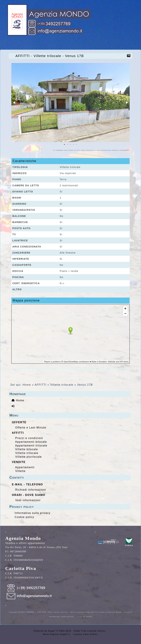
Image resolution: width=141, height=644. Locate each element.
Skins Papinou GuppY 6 (57, 634)
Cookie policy (24, 517)
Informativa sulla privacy (33, 513)
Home (27, 385)
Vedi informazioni (28, 500)
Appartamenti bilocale (31, 442)
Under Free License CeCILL (90, 631)
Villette (20, 471)
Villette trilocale (27, 453)
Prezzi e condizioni (29, 438)
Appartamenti (25, 467)
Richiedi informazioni (31, 490)
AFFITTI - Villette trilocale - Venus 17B (51, 56)
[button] (14, 103)
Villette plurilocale (28, 457)
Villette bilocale (27, 449)
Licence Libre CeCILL (85, 634)
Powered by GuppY (45, 631)
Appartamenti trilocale (31, 446)
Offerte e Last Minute (31, 428)
